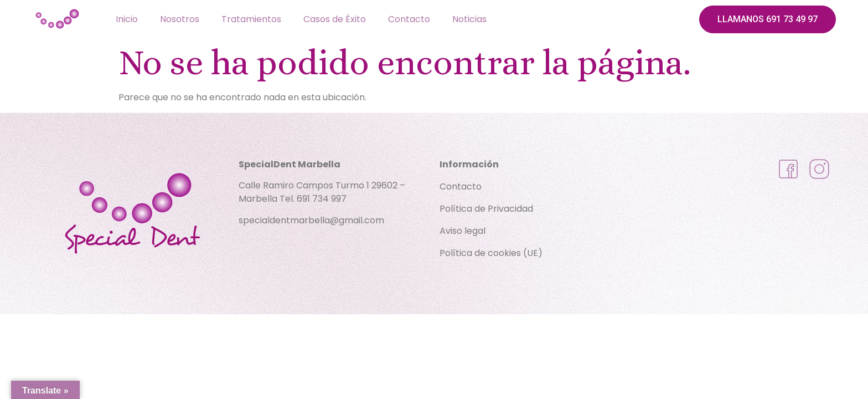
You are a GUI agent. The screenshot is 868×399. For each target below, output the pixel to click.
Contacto (409, 19)
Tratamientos (251, 19)
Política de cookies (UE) (491, 253)
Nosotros (180, 19)
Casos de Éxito (335, 19)
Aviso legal (463, 231)
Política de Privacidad (486, 209)
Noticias (469, 19)
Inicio (127, 19)
